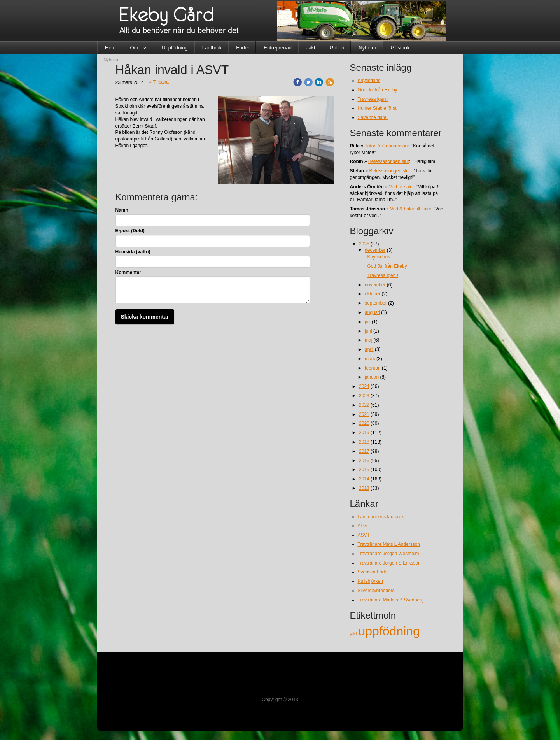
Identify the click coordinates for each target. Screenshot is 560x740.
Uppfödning (175, 48)
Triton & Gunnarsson (386, 146)
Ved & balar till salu (410, 209)
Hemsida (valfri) (133, 252)
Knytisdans (369, 81)
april (369, 349)
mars (370, 359)
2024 (364, 386)
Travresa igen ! (373, 99)
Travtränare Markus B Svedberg (391, 600)
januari (372, 377)
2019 (364, 433)
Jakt (311, 48)
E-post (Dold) (130, 231)
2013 (364, 488)
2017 (364, 451)
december (375, 250)
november (375, 285)
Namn (122, 210)
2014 (364, 479)
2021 (364, 414)
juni (368, 331)
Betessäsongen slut (389, 161)
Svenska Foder (374, 572)
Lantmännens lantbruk (381, 517)
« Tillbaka (159, 82)
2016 (364, 461)
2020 (364, 423)
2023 (364, 396)
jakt (354, 634)
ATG (362, 526)
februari (373, 368)
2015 (364, 470)
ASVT (364, 535)
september (376, 303)
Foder (243, 48)
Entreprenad (278, 48)
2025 (364, 244)
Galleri (337, 48)
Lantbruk (212, 48)
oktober (373, 294)
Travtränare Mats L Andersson (389, 544)
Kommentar (129, 272)
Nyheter (367, 48)
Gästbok (400, 48)
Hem (110, 48)
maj (368, 340)
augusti (372, 312)
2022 (364, 405)
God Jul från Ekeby (378, 90)
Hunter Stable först (377, 108)
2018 (364, 442)
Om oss (139, 48)
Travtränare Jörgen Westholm (388, 554)
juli (368, 322)
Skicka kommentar (145, 317)
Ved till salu (401, 187)
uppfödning (389, 631)
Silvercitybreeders (376, 591)
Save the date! (373, 117)
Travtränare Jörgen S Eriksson (389, 563)
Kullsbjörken (370, 581)
